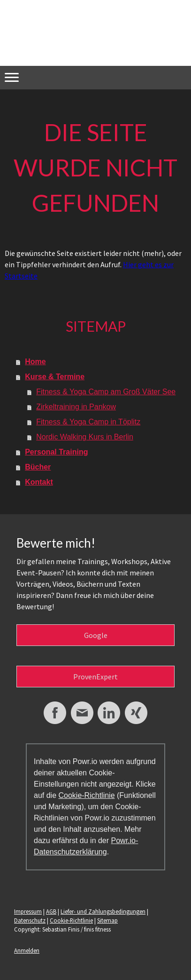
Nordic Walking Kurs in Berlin (85, 437)
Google (96, 635)
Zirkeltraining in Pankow (76, 407)
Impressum (28, 911)
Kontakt (39, 482)
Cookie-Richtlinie (86, 795)
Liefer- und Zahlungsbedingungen (103, 911)
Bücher (38, 467)
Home (35, 362)
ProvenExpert (95, 677)
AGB (51, 911)
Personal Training (56, 452)
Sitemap (107, 920)
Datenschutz (30, 920)
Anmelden (27, 950)
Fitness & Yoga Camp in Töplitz (88, 422)
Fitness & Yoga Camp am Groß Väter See (106, 392)
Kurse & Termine (55, 377)
